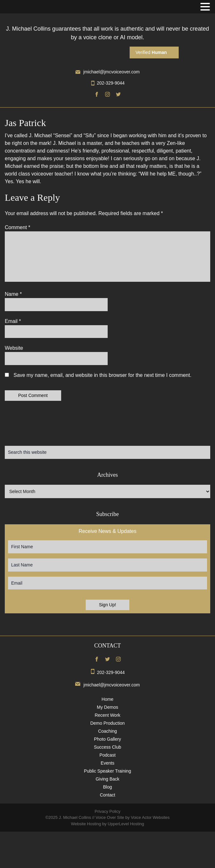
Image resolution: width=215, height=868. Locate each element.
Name (13, 294)
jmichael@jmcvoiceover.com (108, 72)
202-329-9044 (107, 83)
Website (14, 348)
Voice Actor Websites (150, 817)
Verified (151, 52)
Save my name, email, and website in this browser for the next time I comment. (102, 375)
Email (13, 321)
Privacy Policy (107, 811)
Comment (18, 227)
